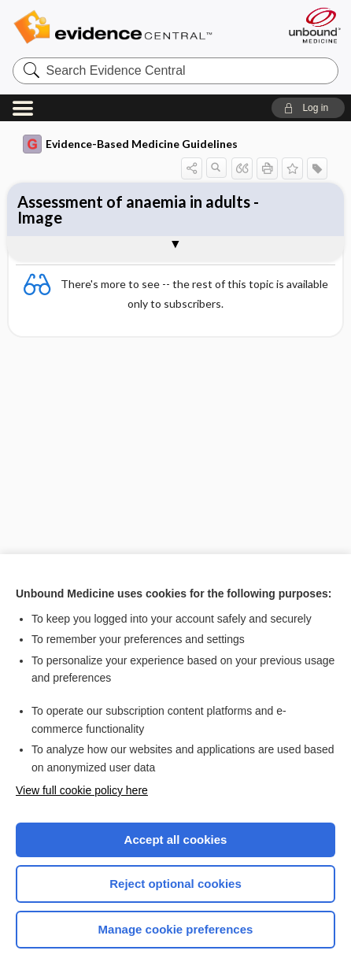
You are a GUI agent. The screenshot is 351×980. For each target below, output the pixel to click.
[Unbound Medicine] (314, 25)
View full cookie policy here (82, 790)
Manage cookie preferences (176, 929)
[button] (308, 108)
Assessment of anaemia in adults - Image (138, 209)
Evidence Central (137, 27)
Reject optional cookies (175, 884)
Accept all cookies (176, 839)
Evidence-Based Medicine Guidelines (130, 144)
